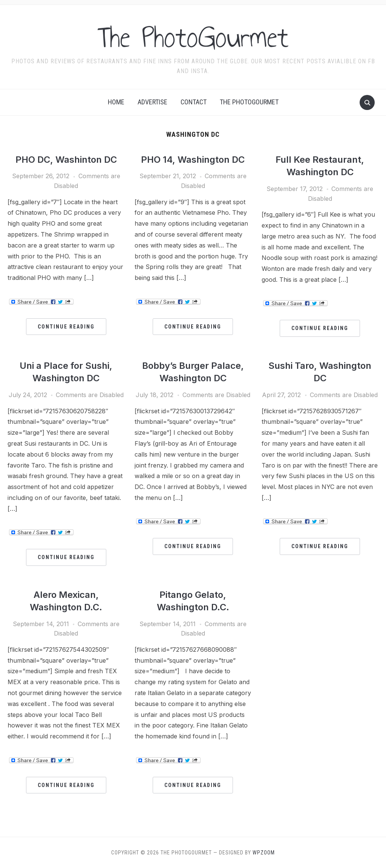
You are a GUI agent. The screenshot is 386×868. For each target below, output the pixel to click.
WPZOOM (264, 853)
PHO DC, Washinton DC (66, 160)
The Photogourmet (249, 102)
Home (116, 102)
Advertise (152, 102)
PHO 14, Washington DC (193, 160)
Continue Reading (66, 327)
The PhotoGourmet (193, 37)
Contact (194, 102)
